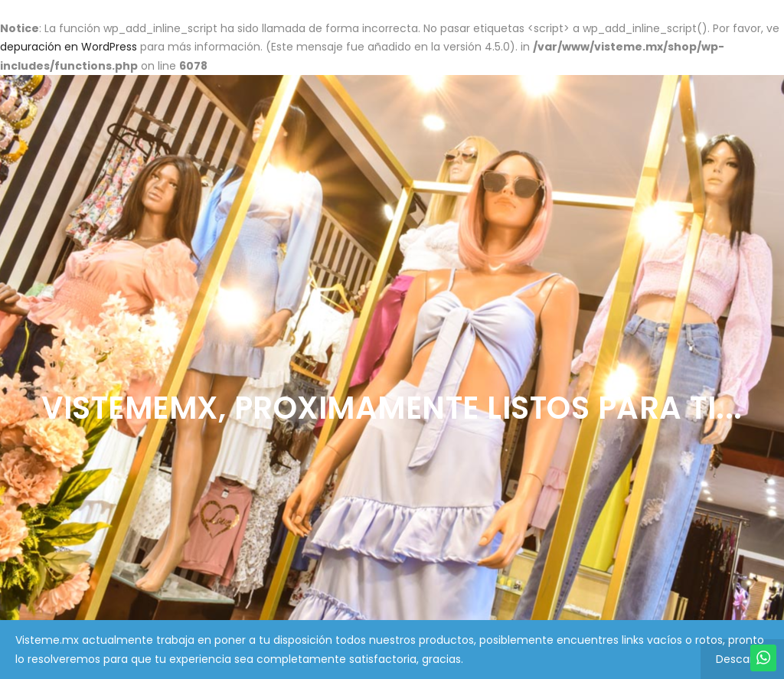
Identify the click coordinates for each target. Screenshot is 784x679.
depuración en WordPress (69, 47)
